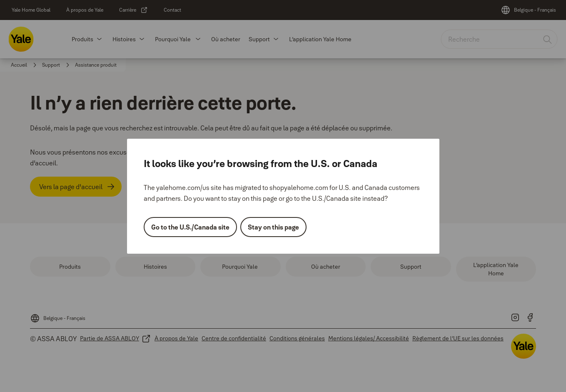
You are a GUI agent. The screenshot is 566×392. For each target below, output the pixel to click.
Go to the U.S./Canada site (190, 227)
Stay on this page (273, 227)
